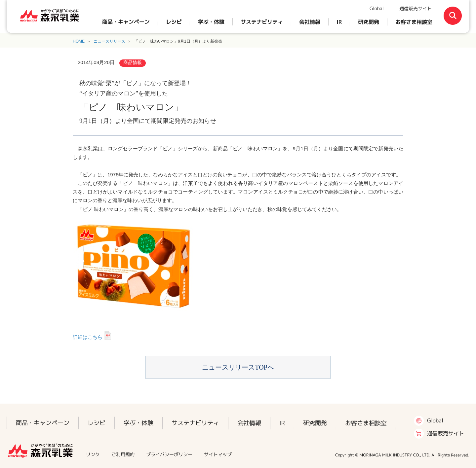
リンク (93, 454)
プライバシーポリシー (169, 454)
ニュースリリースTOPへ (238, 367)
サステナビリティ (262, 22)
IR (339, 22)
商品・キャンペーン (126, 22)
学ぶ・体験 (211, 22)
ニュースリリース (109, 41)
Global (377, 8)
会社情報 (310, 22)
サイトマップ (218, 454)
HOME (79, 41)
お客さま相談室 (414, 22)
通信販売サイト (416, 8)
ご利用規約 (123, 454)
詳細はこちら (88, 337)
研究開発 (369, 22)
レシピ (174, 22)
